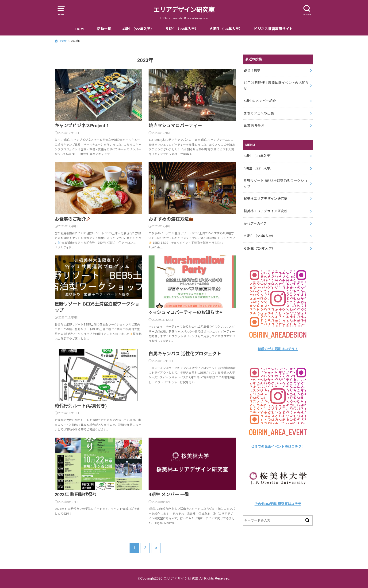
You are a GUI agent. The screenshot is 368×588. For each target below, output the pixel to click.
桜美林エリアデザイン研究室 (266, 199)
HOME (80, 29)
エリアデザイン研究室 (184, 10)
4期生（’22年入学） (138, 29)
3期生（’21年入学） (259, 156)
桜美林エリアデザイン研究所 (266, 211)
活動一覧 (104, 29)
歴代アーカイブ (255, 223)
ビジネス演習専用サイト (273, 29)
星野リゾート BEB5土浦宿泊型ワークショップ (275, 184)
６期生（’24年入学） (226, 29)
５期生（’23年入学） (182, 29)
